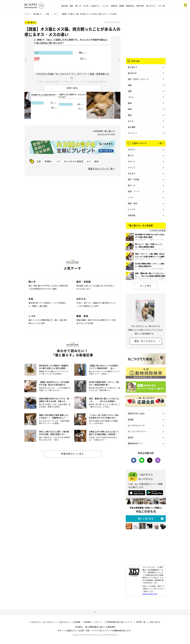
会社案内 (79, 627)
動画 (130, 103)
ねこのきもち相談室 (74, 161)
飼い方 (131, 155)
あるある (132, 173)
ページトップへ (95, 612)
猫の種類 (132, 127)
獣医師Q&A (130, 6)
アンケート (133, 133)
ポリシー (99, 622)
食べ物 (86, 6)
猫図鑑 (122, 6)
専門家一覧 (141, 622)
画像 (130, 109)
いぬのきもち (63, 622)
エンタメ (105, 6)
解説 (97, 161)
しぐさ (131, 197)
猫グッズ (132, 185)
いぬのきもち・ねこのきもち (42, 622)
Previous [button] (26, 60)
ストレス (132, 167)
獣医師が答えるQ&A (136, 413)
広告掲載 (76, 622)
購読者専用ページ (135, 443)
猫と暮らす (37, 14)
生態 (47, 14)
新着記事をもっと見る (72, 454)
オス (89, 161)
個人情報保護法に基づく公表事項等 (100, 627)
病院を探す (140, 6)
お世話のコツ (95, 6)
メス (55, 14)
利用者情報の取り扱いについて (119, 622)
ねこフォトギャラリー (137, 431)
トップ (27, 14)
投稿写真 (114, 6)
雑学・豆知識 (133, 179)
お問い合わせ (155, 622)
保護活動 (132, 215)
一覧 (160, 143)
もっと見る (146, 286)
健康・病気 (133, 203)
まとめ (131, 121)
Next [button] (119, 60)
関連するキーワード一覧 (101, 169)
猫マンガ (78, 6)
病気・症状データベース (138, 79)
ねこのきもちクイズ (136, 425)
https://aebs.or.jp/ (150, 594)
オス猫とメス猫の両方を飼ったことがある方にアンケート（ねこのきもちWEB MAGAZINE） (72, 82)
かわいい (132, 161)
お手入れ (132, 149)
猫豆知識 (64, 6)
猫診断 (131, 437)
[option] (72, 60)
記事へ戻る (72, 88)
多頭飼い (49, 161)
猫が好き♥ (132, 73)
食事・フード (133, 191)
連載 (71, 6)
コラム (131, 97)
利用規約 (88, 622)
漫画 (130, 91)
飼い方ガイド (151, 6)
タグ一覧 (161, 6)
